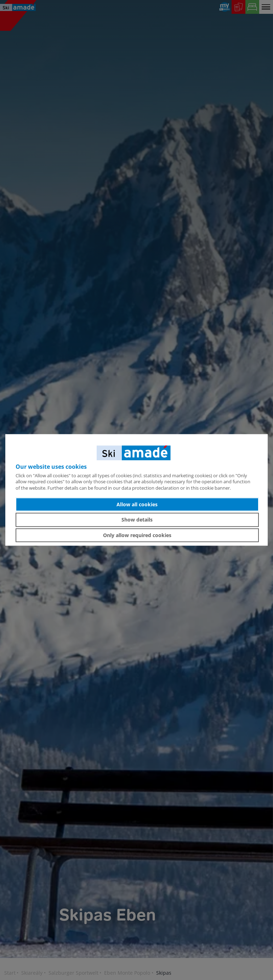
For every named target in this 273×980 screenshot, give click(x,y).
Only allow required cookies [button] (137, 535)
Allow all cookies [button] (137, 504)
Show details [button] (137, 520)
